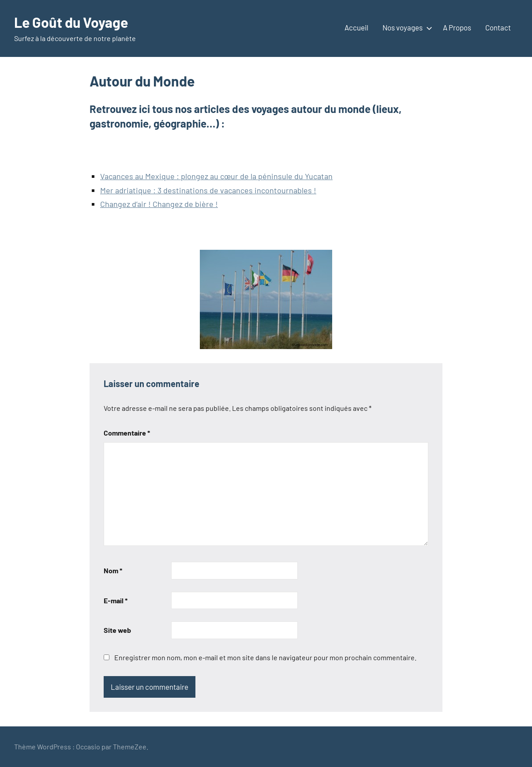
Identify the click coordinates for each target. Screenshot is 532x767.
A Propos (457, 27)
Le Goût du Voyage (71, 22)
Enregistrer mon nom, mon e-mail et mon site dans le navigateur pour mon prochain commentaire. (265, 657)
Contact (498, 27)
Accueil (356, 27)
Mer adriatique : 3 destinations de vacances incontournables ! (208, 190)
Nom (113, 570)
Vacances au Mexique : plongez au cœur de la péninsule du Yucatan (216, 176)
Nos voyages (406, 27)
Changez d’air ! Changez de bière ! (159, 204)
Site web (117, 630)
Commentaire (127, 433)
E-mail (116, 600)
